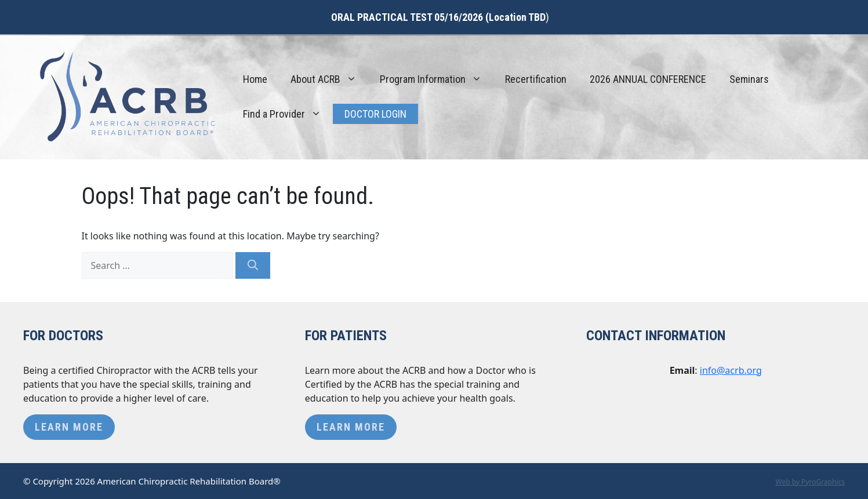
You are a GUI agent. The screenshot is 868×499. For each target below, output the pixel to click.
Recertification (536, 79)
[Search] (253, 265)
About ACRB (329, 79)
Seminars (749, 79)
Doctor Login (375, 114)
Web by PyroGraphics (810, 482)
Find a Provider (288, 114)
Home (255, 79)
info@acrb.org (731, 370)
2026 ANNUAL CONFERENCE (648, 79)
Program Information (437, 79)
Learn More (69, 427)
